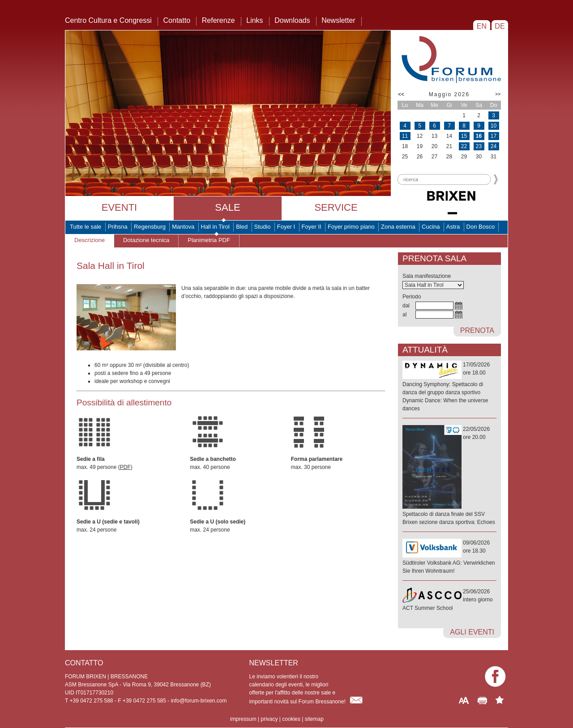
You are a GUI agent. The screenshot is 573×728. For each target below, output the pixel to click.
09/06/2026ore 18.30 (449, 557)
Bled (242, 227)
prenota (477, 330)
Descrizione (90, 240)
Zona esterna (398, 227)
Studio (263, 227)
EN (481, 26)
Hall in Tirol (215, 227)
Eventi (119, 207)
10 (494, 126)
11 (405, 136)
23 (479, 146)
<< (401, 94)
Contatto (177, 20)
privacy (269, 719)
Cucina (431, 227)
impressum (243, 719)
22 (464, 146)
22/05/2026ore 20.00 (449, 476)
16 (479, 136)
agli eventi (472, 632)
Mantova (183, 227)
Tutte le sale (86, 227)
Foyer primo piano (351, 227)
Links (254, 20)
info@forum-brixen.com (199, 701)
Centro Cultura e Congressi (108, 20)
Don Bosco (481, 227)
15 (464, 136)
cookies (291, 719)
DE (500, 26)
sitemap (314, 719)
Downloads (292, 20)
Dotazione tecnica (146, 240)
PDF (125, 467)
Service (336, 207)
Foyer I (286, 227)
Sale (227, 207)
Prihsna (118, 227)
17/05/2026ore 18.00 (449, 387)
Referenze (218, 20)
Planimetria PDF (209, 240)
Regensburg (150, 227)
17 (494, 136)
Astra (453, 227)
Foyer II (312, 227)
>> (498, 94)
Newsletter (338, 20)
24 (494, 146)
